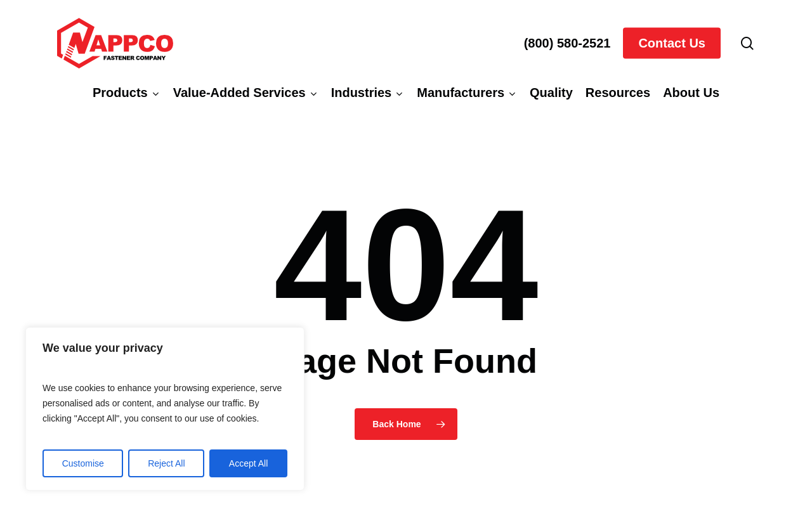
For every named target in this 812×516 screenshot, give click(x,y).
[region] (165, 409)
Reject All (166, 463)
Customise (83, 463)
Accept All (248, 463)
